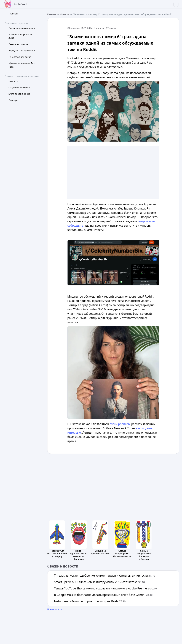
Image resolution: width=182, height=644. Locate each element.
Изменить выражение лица (21, 36)
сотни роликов (120, 424)
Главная (13, 14)
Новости (13, 81)
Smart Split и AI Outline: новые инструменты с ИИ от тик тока (99, 582)
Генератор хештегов (20, 57)
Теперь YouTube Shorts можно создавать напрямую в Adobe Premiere (105, 588)
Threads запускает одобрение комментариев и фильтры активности (105, 576)
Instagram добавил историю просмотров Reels (90, 601)
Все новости (55, 609)
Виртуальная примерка (22, 50)
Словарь (13, 100)
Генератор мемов (18, 44)
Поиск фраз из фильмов (22, 28)
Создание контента (19, 87)
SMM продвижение (19, 94)
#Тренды (111, 28)
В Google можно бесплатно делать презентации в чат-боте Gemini (103, 595)
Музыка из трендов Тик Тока (22, 65)
